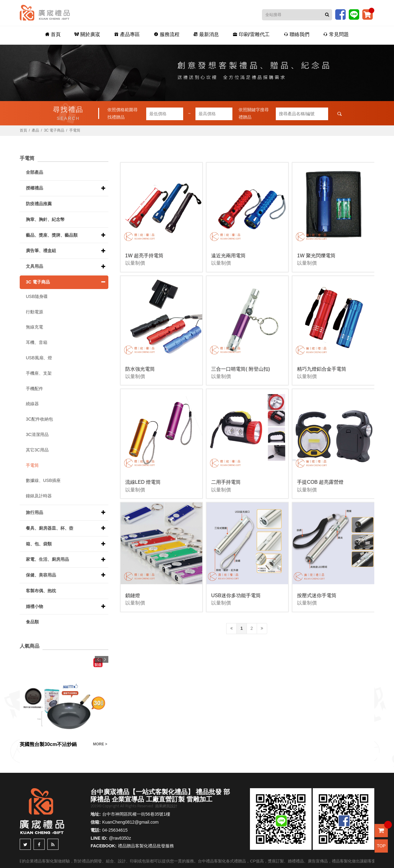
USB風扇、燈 (39, 358)
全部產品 (34, 172)
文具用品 (34, 266)
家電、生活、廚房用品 (47, 559)
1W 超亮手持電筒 (144, 256)
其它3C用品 (37, 450)
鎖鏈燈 (133, 595)
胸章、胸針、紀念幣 (45, 219)
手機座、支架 (39, 373)
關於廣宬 (89, 34)
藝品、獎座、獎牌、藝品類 (52, 235)
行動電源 (34, 312)
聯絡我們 (295, 34)
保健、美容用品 (41, 575)
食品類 (32, 622)
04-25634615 (115, 830)
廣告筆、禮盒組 (41, 251)
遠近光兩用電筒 (228, 256)
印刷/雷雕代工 (250, 34)
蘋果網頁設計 (166, 806)
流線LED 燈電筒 (143, 482)
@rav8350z (120, 838)
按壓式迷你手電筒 (317, 595)
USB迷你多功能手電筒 (236, 595)
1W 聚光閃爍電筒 (316, 256)
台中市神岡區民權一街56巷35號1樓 (136, 814)
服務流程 (167, 34)
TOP (381, 846)
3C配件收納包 (39, 419)
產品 (35, 130)
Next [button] (105, 659)
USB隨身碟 (37, 296)
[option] (64, 702)
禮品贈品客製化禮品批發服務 (146, 846)
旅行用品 (34, 512)
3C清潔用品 (37, 434)
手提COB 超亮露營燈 (320, 482)
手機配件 (34, 389)
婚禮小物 (34, 606)
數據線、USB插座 (43, 480)
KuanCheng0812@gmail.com (130, 822)
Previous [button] (98, 659)
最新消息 (206, 34)
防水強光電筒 (140, 369)
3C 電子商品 (54, 130)
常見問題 (334, 34)
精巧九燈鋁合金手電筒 (322, 369)
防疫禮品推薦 (39, 204)
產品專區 (128, 34)
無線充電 (34, 327)
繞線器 (32, 404)
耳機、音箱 (37, 342)
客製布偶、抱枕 (41, 591)
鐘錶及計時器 (39, 496)
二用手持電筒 (226, 482)
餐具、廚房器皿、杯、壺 (50, 528)
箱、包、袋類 (39, 544)
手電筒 (75, 130)
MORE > (100, 744)
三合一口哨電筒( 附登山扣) (241, 369)
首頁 (55, 34)
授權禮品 (34, 188)
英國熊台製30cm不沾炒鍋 (48, 744)
